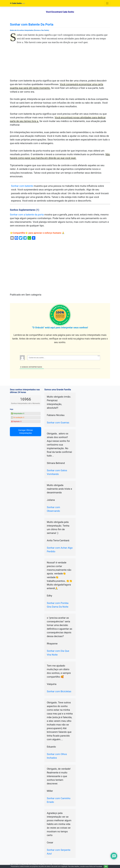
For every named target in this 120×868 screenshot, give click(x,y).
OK (106, 866)
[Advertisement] (60, 63)
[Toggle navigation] (107, 3)
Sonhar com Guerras (58, 423)
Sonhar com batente (22, 186)
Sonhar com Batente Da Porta (32, 24)
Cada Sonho (16, 3)
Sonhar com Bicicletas (59, 691)
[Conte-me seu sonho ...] (64, 358)
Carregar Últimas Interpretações (26, 432)
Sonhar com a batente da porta (27, 215)
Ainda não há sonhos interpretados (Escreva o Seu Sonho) (30, 30)
